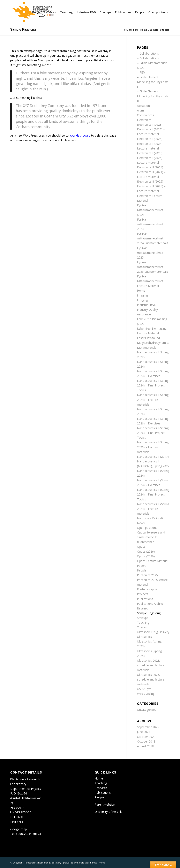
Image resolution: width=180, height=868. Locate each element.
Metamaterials (147, 348)
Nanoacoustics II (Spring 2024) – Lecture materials (153, 509)
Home (141, 290)
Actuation (143, 106)
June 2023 (144, 732)
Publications (145, 599)
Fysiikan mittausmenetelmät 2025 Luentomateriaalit (153, 267)
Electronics (144, 120)
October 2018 (146, 741)
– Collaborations (148, 53)
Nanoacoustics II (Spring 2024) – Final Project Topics (153, 494)
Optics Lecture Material (153, 561)
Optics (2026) (146, 551)
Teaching (143, 623)
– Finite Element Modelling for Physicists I (153, 82)
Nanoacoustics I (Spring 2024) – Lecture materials (153, 400)
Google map (18, 829)
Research (143, 608)
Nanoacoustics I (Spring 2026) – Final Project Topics (153, 433)
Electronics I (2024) (150, 139)
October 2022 (146, 737)
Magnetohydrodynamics (153, 343)
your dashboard (80, 135)
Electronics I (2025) (150, 153)
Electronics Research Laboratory (43, 863)
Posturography (147, 589)
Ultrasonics (144, 637)
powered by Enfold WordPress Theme (84, 863)
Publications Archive (150, 604)
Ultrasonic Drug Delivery (153, 632)
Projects (143, 594)
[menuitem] (36, 12)
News (141, 523)
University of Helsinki (108, 812)
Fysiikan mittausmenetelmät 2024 (150, 224)
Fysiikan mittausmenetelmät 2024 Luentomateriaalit (153, 238)
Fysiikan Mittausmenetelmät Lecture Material (150, 281)
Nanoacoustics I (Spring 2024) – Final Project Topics (153, 385)
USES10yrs (144, 689)
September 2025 (148, 727)
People (142, 570)
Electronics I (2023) (150, 125)
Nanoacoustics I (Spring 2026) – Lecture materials (153, 447)
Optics (141, 547)
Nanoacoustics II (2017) (153, 457)
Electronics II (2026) (150, 181)
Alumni (142, 110)
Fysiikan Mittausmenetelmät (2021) (150, 210)
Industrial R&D (147, 305)
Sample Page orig (23, 30)
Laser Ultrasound (148, 338)
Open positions (147, 528)
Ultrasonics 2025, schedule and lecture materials (151, 679)
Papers (142, 566)
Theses (142, 627)
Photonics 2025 (147, 575)
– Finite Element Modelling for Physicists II (153, 96)
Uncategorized (147, 710)
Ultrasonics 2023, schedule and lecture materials (151, 665)
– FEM (141, 72)
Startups (143, 618)
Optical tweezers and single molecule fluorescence (151, 537)
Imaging (142, 295)
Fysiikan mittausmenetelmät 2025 (150, 253)
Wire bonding (146, 694)
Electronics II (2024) (150, 167)
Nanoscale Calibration (152, 518)
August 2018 (145, 746)
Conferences (145, 115)
